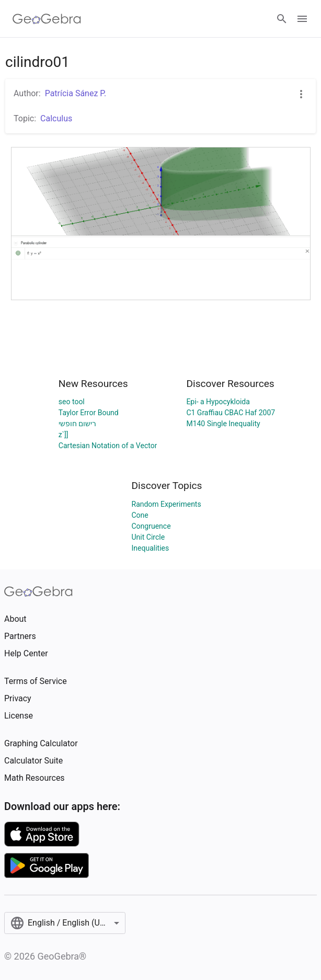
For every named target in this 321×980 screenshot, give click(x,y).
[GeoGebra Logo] (47, 19)
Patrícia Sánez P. (76, 93)
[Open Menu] (302, 19)
